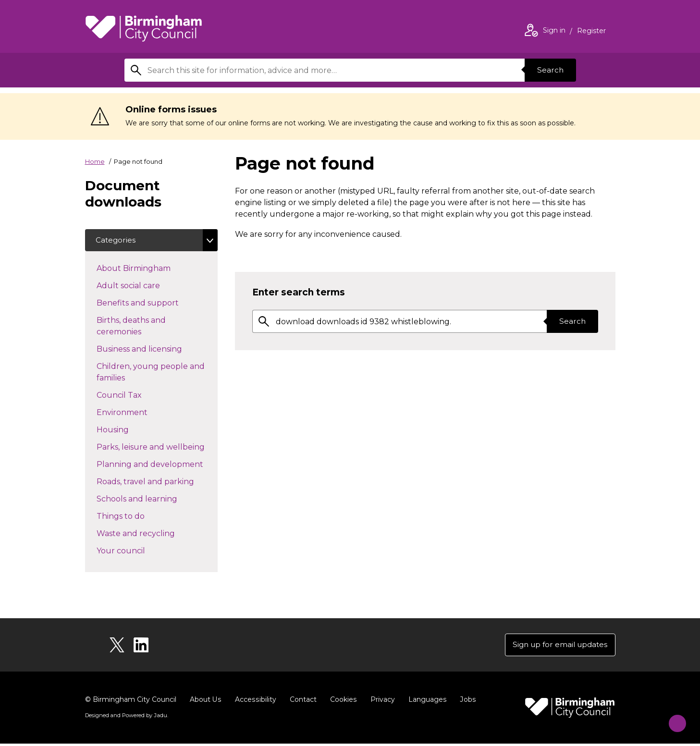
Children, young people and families (151, 373)
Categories (117, 240)
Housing (130, 430)
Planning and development (157, 465)
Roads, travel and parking (157, 482)
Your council (138, 551)
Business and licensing (156, 349)
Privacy (381, 702)
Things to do (138, 516)
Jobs (466, 702)
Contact (302, 702)
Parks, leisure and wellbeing (157, 447)
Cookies (342, 702)
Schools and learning (154, 499)
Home (95, 161)
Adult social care (145, 286)
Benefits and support (155, 303)
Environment (139, 413)
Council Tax (136, 395)
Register (591, 32)
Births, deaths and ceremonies (136, 327)
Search (549, 70)
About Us (205, 702)
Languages (425, 702)
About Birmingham (151, 269)
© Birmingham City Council (131, 702)
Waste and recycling (153, 534)
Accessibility (255, 702)
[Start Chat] (673, 719)
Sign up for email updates (558, 646)
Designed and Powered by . (126, 718)
